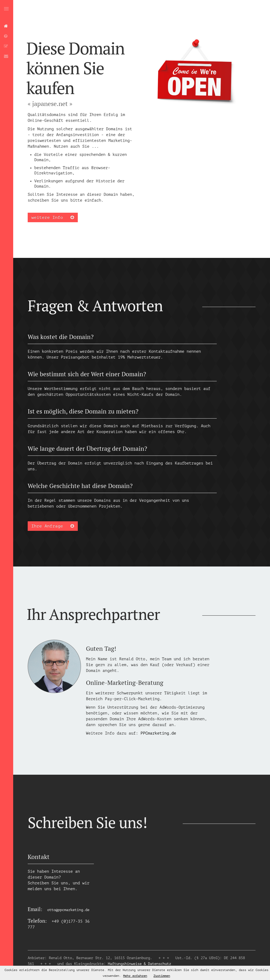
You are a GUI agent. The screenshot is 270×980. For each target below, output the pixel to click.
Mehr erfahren (135, 976)
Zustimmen (162, 976)
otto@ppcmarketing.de (68, 910)
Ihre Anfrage (53, 526)
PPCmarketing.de (158, 733)
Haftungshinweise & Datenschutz (139, 964)
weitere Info (53, 217)
